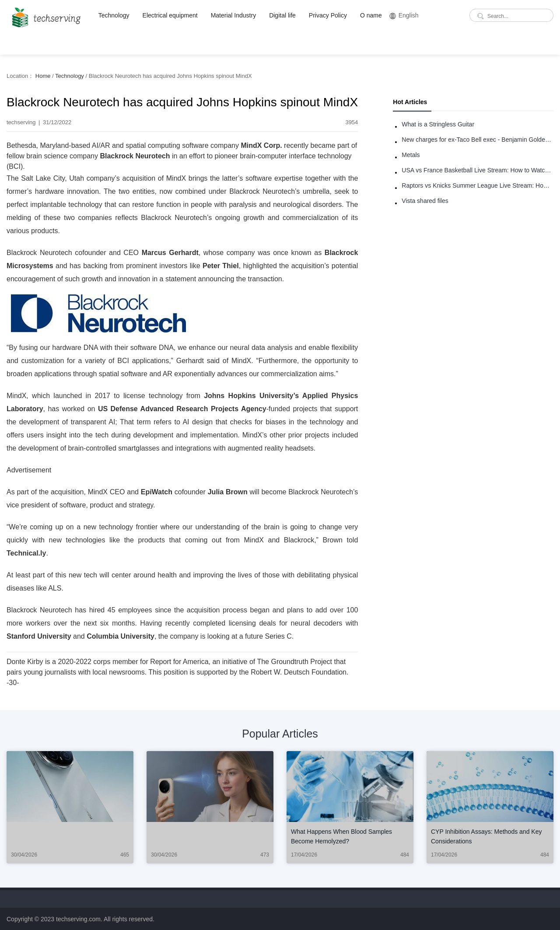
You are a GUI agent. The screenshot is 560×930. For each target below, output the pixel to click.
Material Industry (233, 15)
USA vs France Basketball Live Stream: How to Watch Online (478, 170)
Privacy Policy (328, 15)
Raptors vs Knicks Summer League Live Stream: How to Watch (478, 185)
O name (371, 15)
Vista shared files (425, 201)
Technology (114, 15)
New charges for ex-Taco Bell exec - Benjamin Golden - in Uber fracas (478, 140)
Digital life (282, 15)
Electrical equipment (170, 15)
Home (43, 76)
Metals (411, 155)
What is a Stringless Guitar (438, 124)
